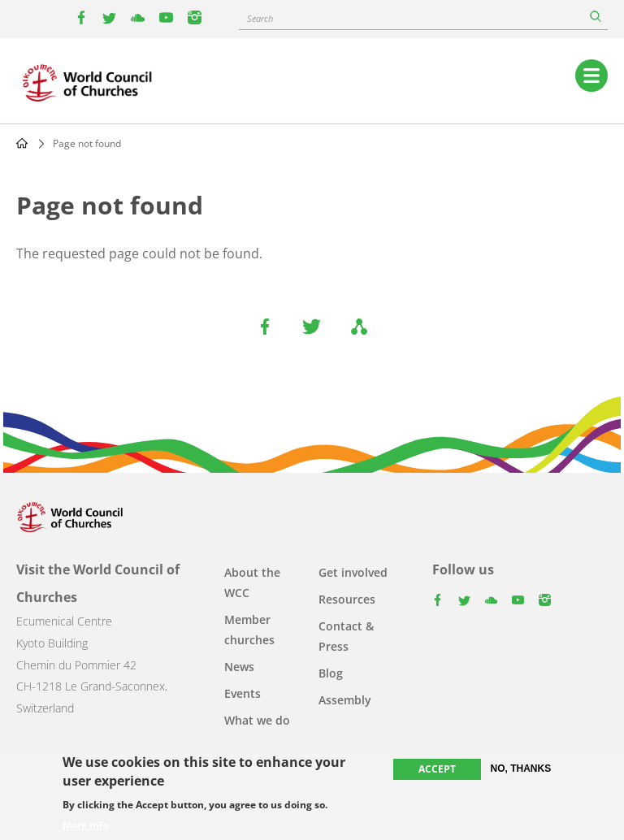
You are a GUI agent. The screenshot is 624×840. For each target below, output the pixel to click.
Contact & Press (346, 636)
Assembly (345, 700)
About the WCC (252, 582)
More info (86, 825)
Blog (331, 673)
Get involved (353, 572)
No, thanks (521, 769)
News (239, 667)
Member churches (249, 630)
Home (22, 143)
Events (243, 693)
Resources (347, 599)
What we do (257, 720)
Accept (437, 769)
